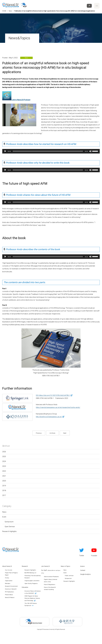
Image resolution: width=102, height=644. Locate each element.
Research (25, 566)
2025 (4, 457)
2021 (4, 476)
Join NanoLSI (45, 566)
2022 (4, 471)
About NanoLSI (7, 566)
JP (89, 6)
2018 (4, 491)
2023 (4, 466)
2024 (4, 461)
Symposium (9, 522)
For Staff (51, 572)
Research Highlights (9, 531)
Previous (39, 433)
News (4, 512)
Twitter (82, 552)
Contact (83, 570)
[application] (51, 151)
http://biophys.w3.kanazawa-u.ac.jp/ (49, 417)
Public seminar (69, 576)
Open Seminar (10, 527)
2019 (4, 486)
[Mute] (90, 151)
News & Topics (65, 566)
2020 (4, 481)
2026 (4, 452)
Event (4, 517)
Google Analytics (85, 574)
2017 (4, 495)
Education (25, 587)
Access (82, 566)
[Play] (5, 151)
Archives (52, 433)
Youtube (94, 552)
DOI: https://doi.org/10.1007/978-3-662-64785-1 (53, 395)
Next (65, 433)
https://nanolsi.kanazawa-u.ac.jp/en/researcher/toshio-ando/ (58, 407)
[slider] (48, 151)
